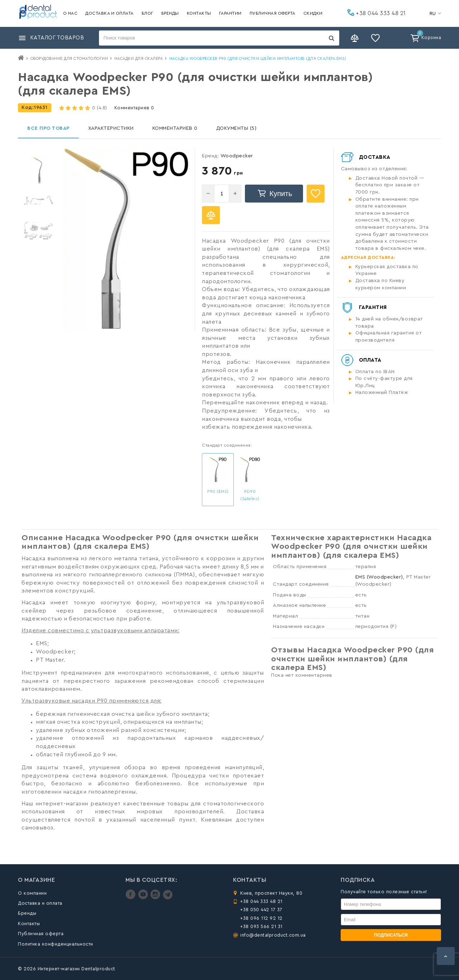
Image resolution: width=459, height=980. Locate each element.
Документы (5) (236, 128)
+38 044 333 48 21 (377, 13)
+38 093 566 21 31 (261, 926)
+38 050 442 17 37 (261, 910)
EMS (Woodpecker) (379, 577)
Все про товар (48, 128)
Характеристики (111, 128)
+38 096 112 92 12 (261, 918)
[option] (39, 170)
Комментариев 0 (134, 108)
